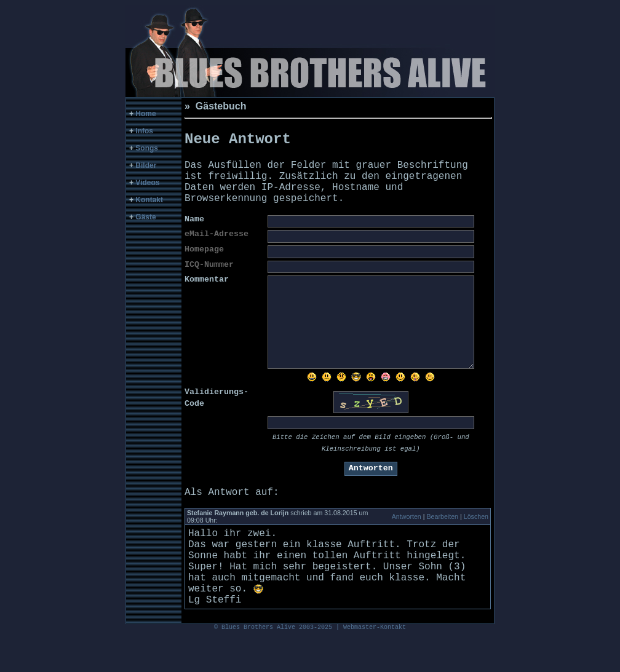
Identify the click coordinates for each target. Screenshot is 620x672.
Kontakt (149, 200)
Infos (144, 131)
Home (145, 114)
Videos (147, 183)
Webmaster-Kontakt (375, 663)
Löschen (476, 531)
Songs (147, 148)
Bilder (146, 165)
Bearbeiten (442, 531)
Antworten (407, 531)
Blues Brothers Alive (258, 663)
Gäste (145, 217)
